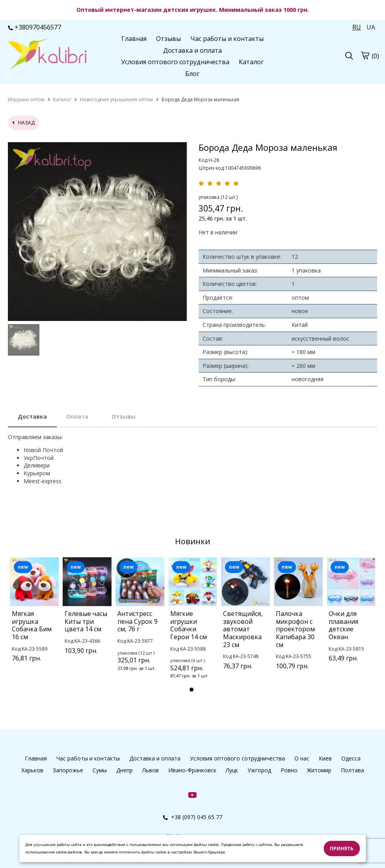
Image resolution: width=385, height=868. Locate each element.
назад (23, 123)
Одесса (351, 758)
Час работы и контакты (227, 39)
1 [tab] (192, 690)
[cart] (365, 56)
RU (357, 27)
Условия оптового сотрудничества (175, 62)
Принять (342, 849)
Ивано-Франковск (192, 770)
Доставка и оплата (192, 50)
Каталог (251, 62)
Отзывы (168, 39)
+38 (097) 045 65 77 (192, 817)
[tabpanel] (34, 620)
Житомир (319, 770)
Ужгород (259, 770)
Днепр (125, 770)
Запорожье (68, 770)
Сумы (100, 770)
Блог (192, 74)
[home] (26, 99)
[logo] (47, 55)
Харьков (32, 770)
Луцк (232, 770)
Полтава (352, 770)
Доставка (32, 416)
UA (371, 27)
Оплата (77, 416)
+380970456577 (34, 27)
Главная (134, 39)
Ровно (289, 770)
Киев (325, 758)
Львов (151, 770)
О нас (302, 758)
